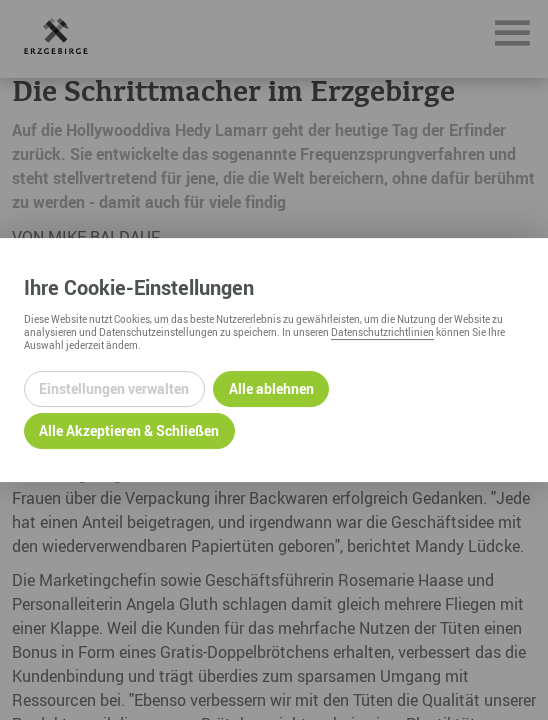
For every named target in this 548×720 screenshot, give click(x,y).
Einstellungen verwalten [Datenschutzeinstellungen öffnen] (114, 388)
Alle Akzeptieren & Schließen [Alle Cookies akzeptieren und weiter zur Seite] (129, 430)
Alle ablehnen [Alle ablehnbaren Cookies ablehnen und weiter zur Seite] (271, 388)
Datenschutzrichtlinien (382, 332)
